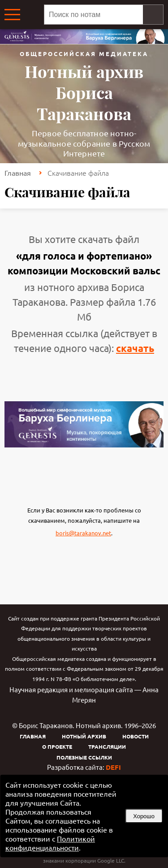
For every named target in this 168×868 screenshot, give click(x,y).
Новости (136, 736)
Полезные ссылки (84, 757)
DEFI (113, 767)
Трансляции (107, 746)
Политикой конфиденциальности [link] (50, 843)
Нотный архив (84, 736)
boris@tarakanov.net (83, 533)
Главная (18, 173)
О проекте (57, 746)
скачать (135, 348)
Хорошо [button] (144, 816)
